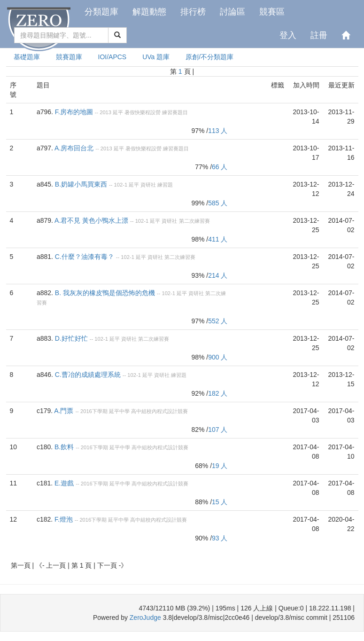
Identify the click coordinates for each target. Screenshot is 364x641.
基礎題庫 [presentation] (27, 57)
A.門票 (64, 411)
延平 (118, 112)
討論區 (232, 12)
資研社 (148, 185)
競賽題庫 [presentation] (69, 57)
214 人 (218, 275)
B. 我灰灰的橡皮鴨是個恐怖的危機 (105, 293)
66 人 (220, 167)
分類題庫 (101, 12)
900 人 (218, 357)
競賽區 (272, 12)
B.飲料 (64, 447)
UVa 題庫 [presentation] (156, 57)
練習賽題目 (175, 112)
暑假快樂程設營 (143, 112)
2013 (105, 112)
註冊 (319, 35)
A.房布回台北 (74, 148)
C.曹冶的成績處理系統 (88, 375)
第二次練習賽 (194, 221)
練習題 (165, 185)
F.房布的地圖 (74, 112)
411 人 (218, 239)
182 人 (218, 393)
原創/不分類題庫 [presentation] (209, 57)
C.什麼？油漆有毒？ (85, 257)
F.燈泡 (64, 519)
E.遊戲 (64, 483)
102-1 (121, 185)
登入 (288, 35)
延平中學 (119, 411)
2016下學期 (94, 411)
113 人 (218, 131)
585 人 (218, 203)
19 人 (220, 466)
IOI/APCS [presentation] (112, 57)
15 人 (220, 502)
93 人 (220, 538)
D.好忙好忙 (71, 338)
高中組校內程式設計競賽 (159, 411)
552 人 (218, 321)
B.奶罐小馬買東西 (81, 184)
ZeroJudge (145, 618)
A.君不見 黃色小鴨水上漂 (91, 220)
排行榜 (193, 12)
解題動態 (149, 12)
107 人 (218, 430)
